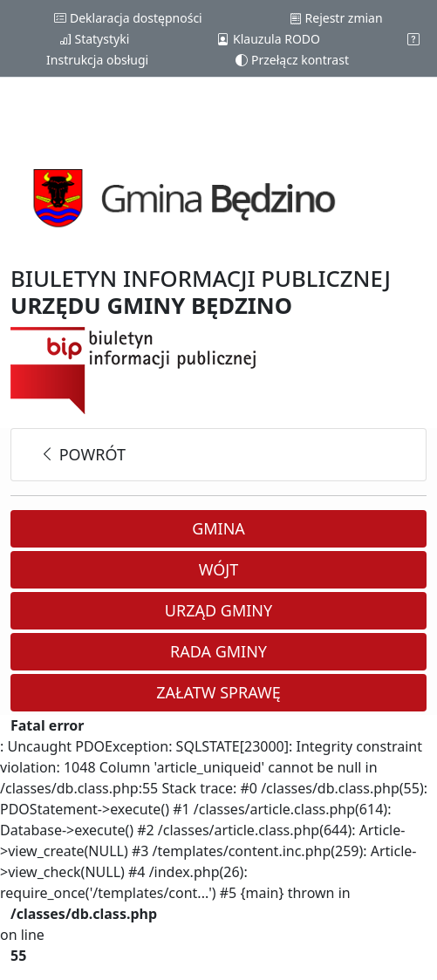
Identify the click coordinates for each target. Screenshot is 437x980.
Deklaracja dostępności (128, 18)
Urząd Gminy (218, 610)
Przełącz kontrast (292, 60)
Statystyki (94, 39)
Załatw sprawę (218, 692)
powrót (82, 454)
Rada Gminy (218, 651)
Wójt (219, 569)
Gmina (218, 528)
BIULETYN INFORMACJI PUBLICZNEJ (201, 292)
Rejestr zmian (336, 18)
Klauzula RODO (268, 39)
